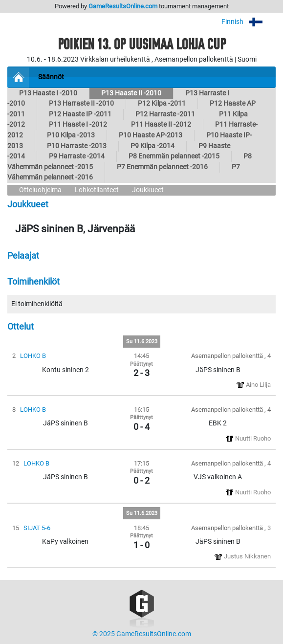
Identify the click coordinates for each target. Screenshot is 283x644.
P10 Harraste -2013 (77, 146)
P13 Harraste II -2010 (81, 103)
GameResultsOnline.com (123, 6)
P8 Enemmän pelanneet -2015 (174, 156)
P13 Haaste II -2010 (131, 93)
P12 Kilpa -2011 (162, 103)
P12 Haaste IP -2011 (80, 114)
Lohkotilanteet (97, 190)
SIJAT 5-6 (37, 528)
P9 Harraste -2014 (77, 156)
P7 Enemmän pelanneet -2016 (162, 167)
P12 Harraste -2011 (165, 114)
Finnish (249, 22)
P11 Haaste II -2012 (161, 124)
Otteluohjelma (40, 190)
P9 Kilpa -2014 (152, 146)
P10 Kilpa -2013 (71, 135)
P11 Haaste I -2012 (78, 124)
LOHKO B (33, 356)
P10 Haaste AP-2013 (151, 135)
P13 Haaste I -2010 (48, 93)
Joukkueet (148, 190)
